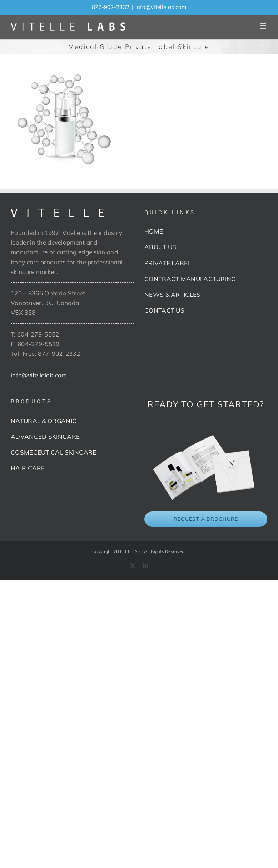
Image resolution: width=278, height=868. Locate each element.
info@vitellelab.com (161, 7)
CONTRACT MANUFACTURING (190, 279)
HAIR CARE (28, 468)
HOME (154, 231)
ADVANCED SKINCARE (45, 437)
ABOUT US (160, 247)
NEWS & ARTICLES (173, 295)
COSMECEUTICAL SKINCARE (54, 452)
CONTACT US (164, 310)
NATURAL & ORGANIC (44, 421)
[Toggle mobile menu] (264, 26)
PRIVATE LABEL (168, 263)
